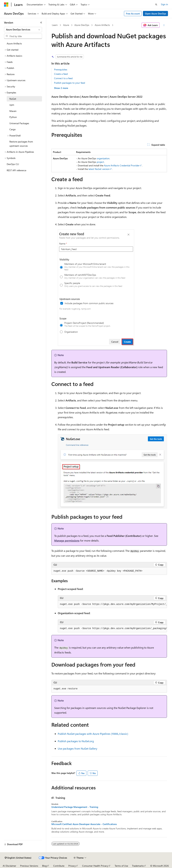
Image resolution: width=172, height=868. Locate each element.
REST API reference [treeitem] (16, 170)
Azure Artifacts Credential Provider (122, 165)
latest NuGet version (99, 169)
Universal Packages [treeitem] (19, 123)
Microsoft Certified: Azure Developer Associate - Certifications (84, 824)
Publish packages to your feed (70, 83)
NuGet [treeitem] (13, 99)
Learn (55, 25)
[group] (112, 604)
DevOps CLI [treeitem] (13, 164)
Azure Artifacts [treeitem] (14, 43)
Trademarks (138, 866)
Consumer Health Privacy (95, 866)
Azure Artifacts (102, 25)
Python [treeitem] (13, 117)
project (100, 162)
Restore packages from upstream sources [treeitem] (21, 144)
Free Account (133, 14)
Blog (44, 866)
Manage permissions (67, 540)
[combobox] (23, 30)
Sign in (164, 4)
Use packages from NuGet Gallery (78, 748)
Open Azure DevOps (156, 14)
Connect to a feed (63, 78)
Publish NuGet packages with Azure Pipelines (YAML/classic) (93, 734)
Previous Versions (29, 866)
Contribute (59, 866)
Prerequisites (61, 69)
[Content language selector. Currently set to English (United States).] (18, 858)
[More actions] (164, 25)
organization (103, 158)
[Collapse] (41, 23)
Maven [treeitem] (13, 111)
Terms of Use (121, 866)
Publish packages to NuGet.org (76, 741)
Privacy (72, 866)
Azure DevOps (82, 25)
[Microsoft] (6, 5)
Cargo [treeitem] (13, 129)
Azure (66, 25)
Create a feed (61, 74)
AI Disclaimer (9, 866)
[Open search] (156, 5)
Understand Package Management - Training (75, 807)
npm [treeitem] (12, 105)
